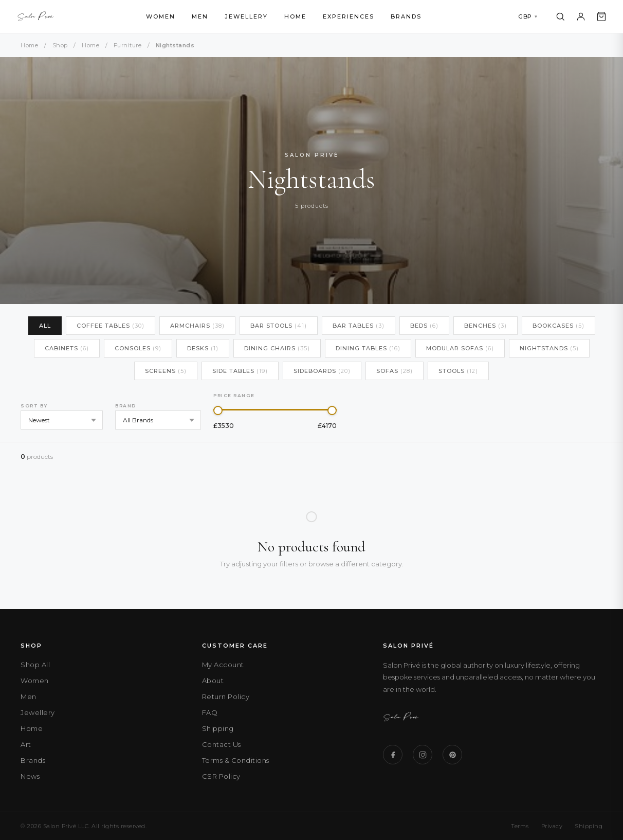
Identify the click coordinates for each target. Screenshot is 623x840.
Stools (458, 371)
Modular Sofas (460, 348)
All (45, 326)
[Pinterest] (452, 755)
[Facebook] (393, 755)
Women (161, 16)
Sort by (34, 406)
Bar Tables (359, 326)
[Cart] (601, 16)
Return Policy (226, 696)
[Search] (560, 16)
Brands (406, 16)
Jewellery (246, 16)
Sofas (395, 371)
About (213, 681)
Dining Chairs (277, 348)
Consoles (138, 348)
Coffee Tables (111, 326)
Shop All (35, 665)
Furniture (128, 45)
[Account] (581, 16)
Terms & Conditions (236, 760)
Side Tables (240, 371)
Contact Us (222, 744)
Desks (203, 348)
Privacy (552, 826)
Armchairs (197, 326)
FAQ (210, 712)
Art (26, 744)
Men (200, 16)
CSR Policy (221, 776)
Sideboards (322, 371)
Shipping (218, 728)
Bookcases (558, 326)
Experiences (349, 16)
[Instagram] (423, 755)
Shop (60, 45)
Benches (485, 326)
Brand (126, 406)
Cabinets (67, 348)
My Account (223, 665)
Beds (424, 326)
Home (295, 16)
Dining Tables (368, 348)
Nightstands (549, 348)
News (30, 776)
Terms (520, 826)
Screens (166, 371)
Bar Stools (279, 326)
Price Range (234, 395)
